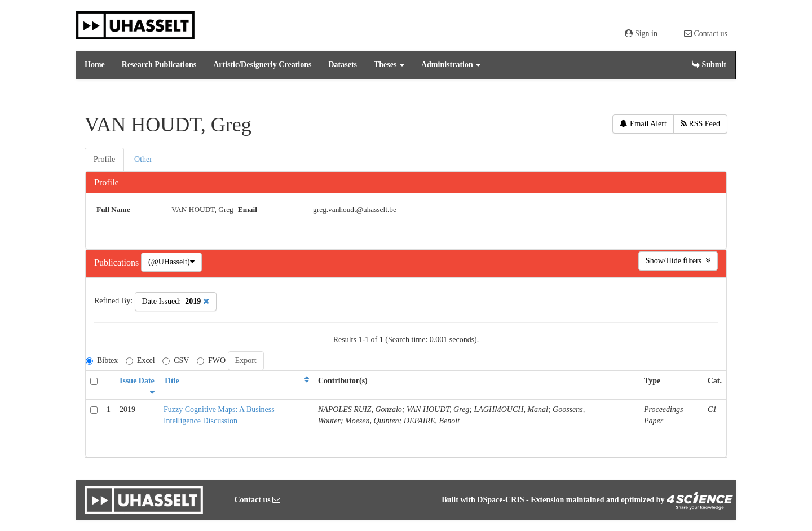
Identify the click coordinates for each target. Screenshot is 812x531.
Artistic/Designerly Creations (262, 65)
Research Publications (159, 65)
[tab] (105, 160)
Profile (107, 182)
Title (171, 381)
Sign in (641, 34)
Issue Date (137, 381)
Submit (709, 65)
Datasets (343, 65)
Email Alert (643, 124)
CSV (176, 360)
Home (95, 65)
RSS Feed (700, 124)
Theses (389, 65)
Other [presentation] (143, 159)
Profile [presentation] (104, 159)
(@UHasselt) (171, 262)
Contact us (706, 34)
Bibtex (102, 360)
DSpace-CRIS (500, 500)
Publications (118, 262)
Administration (451, 65)
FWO (211, 360)
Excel (140, 360)
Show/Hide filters (678, 261)
